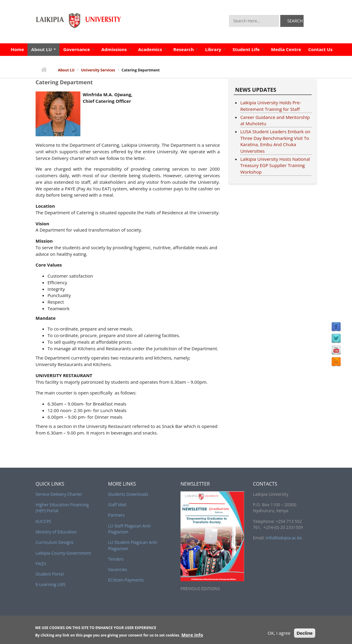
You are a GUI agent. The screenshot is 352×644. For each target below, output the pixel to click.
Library (215, 49)
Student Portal (50, 574)
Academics (152, 49)
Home (17, 49)
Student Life (248, 49)
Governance (79, 49)
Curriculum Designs (55, 542)
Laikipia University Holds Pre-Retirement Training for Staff (271, 106)
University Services (98, 70)
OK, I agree (279, 634)
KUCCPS (43, 521)
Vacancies (118, 569)
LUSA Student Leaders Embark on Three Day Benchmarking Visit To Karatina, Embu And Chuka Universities (275, 141)
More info (192, 636)
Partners (117, 515)
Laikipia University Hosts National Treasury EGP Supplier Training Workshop (275, 166)
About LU (43, 49)
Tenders (116, 559)
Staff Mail (117, 505)
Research (186, 49)
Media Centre (286, 49)
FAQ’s (41, 563)
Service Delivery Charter (59, 494)
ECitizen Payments (126, 580)
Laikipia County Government (63, 553)
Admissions (116, 49)
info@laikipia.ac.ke (284, 538)
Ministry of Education (56, 532)
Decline (305, 634)
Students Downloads (128, 494)
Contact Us (320, 49)
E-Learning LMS (50, 584)
